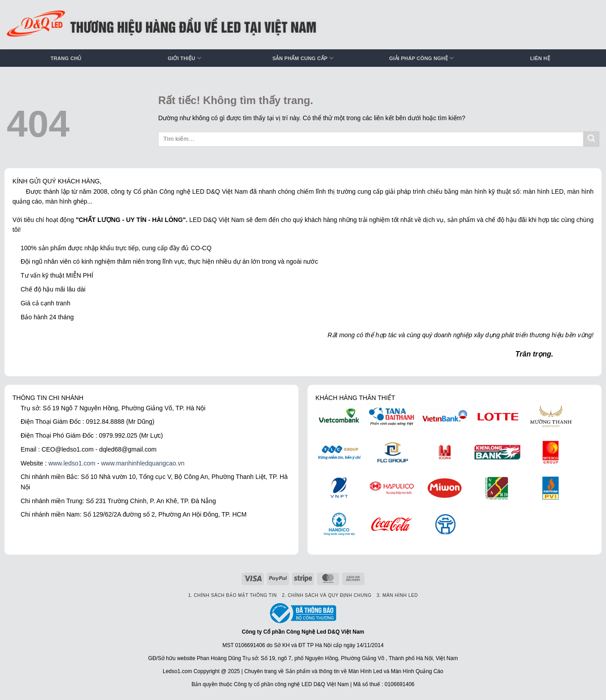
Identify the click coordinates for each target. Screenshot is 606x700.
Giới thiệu (184, 58)
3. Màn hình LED (397, 595)
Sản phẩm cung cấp (303, 58)
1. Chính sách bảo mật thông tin (233, 595)
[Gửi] (591, 139)
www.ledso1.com (72, 463)
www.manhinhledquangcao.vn (143, 463)
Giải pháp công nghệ (421, 58)
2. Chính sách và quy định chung (327, 595)
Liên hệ (540, 58)
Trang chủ (66, 58)
